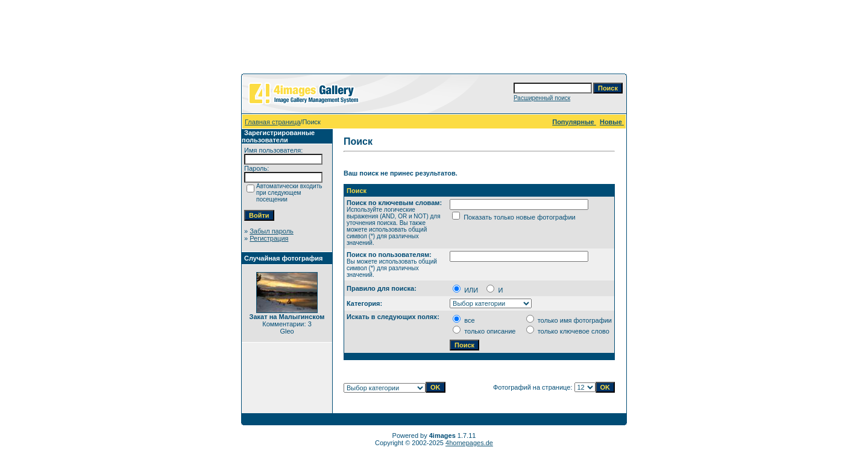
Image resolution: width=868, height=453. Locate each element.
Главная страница (272, 122)
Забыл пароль (272, 231)
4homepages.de (469, 443)
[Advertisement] (434, 39)
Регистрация (269, 238)
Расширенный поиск (542, 98)
